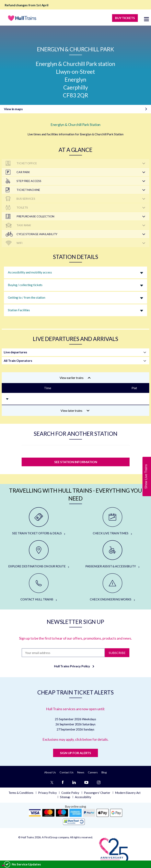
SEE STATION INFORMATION (75, 462)
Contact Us (67, 772)
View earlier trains (75, 378)
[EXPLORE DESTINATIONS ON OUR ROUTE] (39, 554)
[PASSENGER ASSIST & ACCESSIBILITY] (112, 554)
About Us (50, 772)
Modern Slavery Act (128, 793)
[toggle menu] (146, 19)
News (81, 772)
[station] (76, 450)
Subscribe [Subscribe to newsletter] (117, 652)
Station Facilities (19, 310)
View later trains (75, 410)
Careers (93, 772)
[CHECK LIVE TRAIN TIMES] (112, 521)
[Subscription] (63, 653)
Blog (104, 772)
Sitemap (65, 797)
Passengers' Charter (97, 793)
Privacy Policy (47, 793)
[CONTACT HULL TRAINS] (39, 587)
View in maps (13, 109)
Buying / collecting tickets (25, 285)
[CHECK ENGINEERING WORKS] (112, 587)
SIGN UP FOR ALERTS (75, 753)
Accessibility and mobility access (30, 272)
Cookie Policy (70, 793)
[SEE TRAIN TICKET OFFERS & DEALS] (39, 521)
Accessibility (83, 797)
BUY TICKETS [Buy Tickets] (125, 18)
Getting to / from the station (27, 297)
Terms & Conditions (21, 793)
